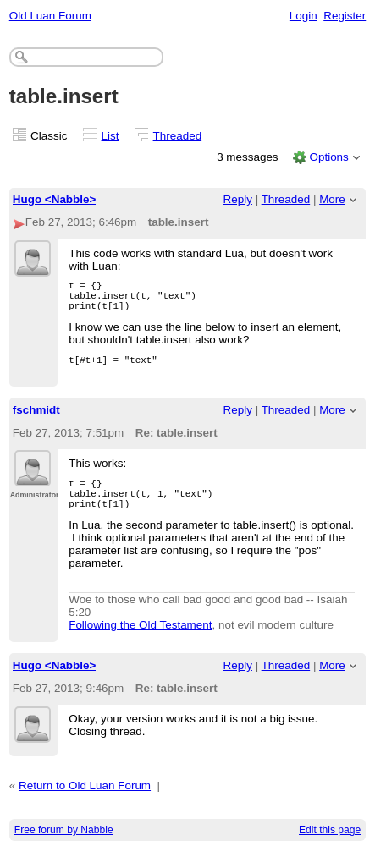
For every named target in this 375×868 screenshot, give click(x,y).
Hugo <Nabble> (55, 199)
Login (303, 16)
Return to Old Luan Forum (85, 803)
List (110, 136)
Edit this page (330, 848)
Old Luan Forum (50, 16)
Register (345, 16)
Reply (238, 199)
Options (328, 157)
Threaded (178, 136)
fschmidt (36, 420)
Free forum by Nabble (64, 848)
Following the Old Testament (140, 643)
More (332, 199)
